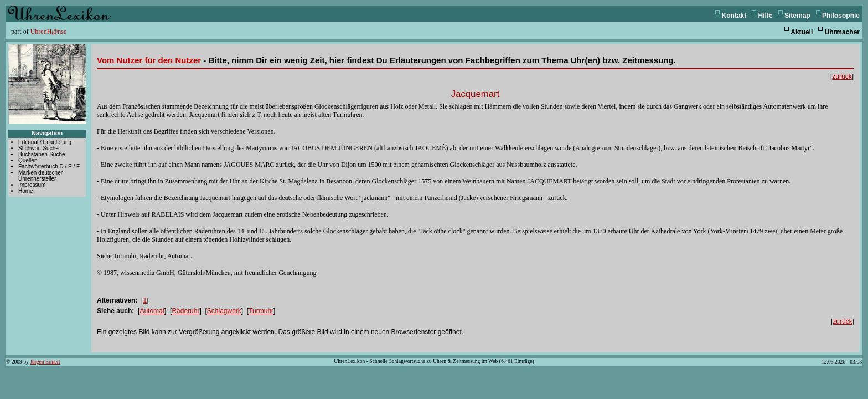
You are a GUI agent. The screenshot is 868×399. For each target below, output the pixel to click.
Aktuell (802, 32)
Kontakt (734, 16)
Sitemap (797, 16)
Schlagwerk (224, 311)
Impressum (32, 185)
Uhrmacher (842, 32)
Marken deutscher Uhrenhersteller (40, 176)
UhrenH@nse (49, 32)
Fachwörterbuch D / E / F (49, 167)
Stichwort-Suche (38, 148)
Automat (152, 311)
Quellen (28, 160)
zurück (842, 76)
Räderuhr (185, 311)
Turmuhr (261, 311)
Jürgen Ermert (45, 362)
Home (26, 191)
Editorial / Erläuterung (45, 142)
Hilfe (766, 16)
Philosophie (841, 16)
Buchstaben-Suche (42, 154)
